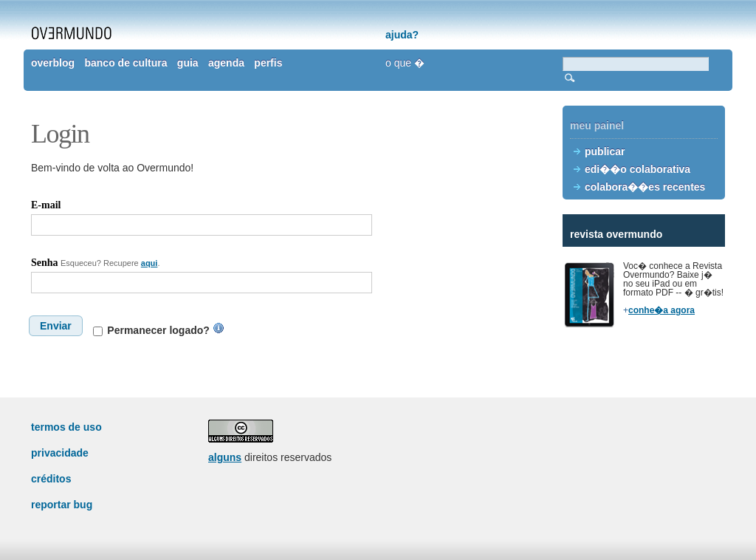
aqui (150, 263)
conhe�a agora (661, 310)
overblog (53, 63)
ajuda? (402, 35)
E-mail (46, 205)
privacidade (60, 453)
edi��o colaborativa (638, 169)
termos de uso (66, 427)
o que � (405, 63)
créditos (51, 479)
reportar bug (62, 505)
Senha (45, 263)
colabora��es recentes (645, 187)
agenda (226, 63)
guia (188, 63)
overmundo (72, 33)
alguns (225, 457)
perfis (268, 63)
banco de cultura (126, 63)
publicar (605, 151)
